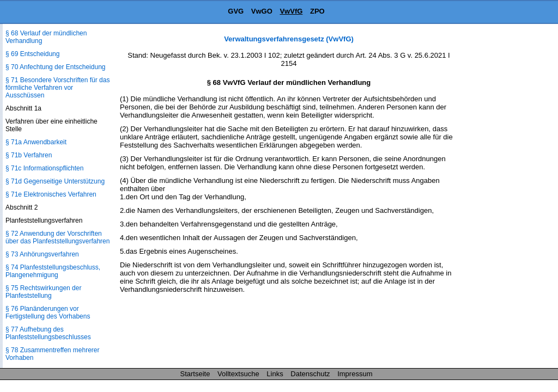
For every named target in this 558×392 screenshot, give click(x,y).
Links (275, 374)
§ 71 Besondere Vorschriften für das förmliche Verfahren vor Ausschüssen (57, 88)
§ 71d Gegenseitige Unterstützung (55, 181)
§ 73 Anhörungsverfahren (42, 254)
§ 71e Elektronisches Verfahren (51, 194)
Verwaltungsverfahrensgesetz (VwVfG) (289, 39)
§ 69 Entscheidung (32, 54)
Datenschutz (310, 374)
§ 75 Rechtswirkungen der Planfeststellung (43, 292)
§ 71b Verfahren (29, 155)
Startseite (195, 374)
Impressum (355, 374)
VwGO (262, 11)
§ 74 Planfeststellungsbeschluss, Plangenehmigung (53, 271)
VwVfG (291, 11)
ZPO (317, 11)
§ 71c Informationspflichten (44, 168)
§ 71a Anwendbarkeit (36, 142)
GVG (236, 11)
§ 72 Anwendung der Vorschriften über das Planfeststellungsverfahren (57, 237)
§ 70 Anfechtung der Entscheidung (55, 67)
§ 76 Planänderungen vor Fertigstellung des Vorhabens (48, 313)
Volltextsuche (238, 374)
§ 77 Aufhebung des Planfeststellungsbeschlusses (48, 333)
